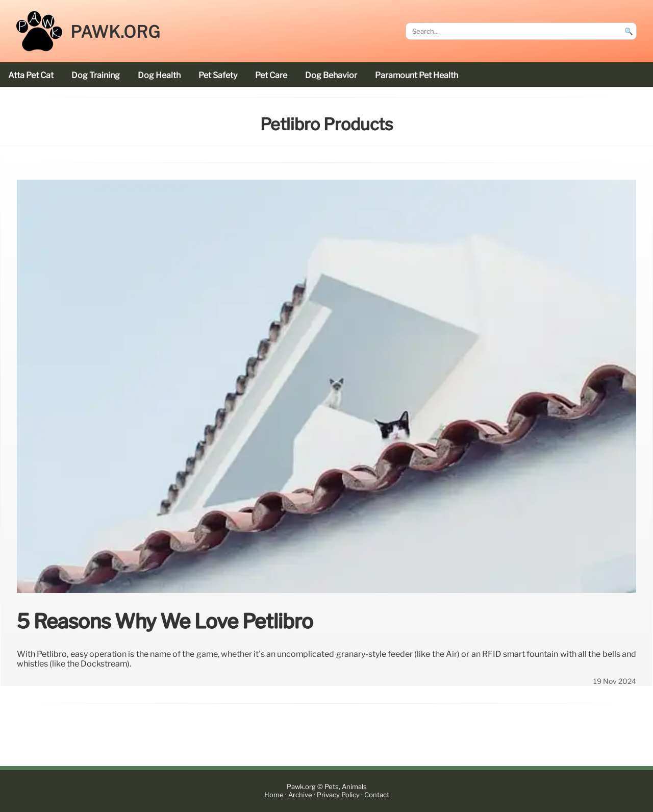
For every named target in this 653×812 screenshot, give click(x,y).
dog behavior (331, 75)
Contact (377, 795)
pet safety (218, 75)
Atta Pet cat (31, 75)
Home (274, 795)
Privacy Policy (338, 795)
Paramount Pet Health (417, 75)
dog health (159, 75)
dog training (96, 75)
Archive (300, 795)
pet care (271, 75)
